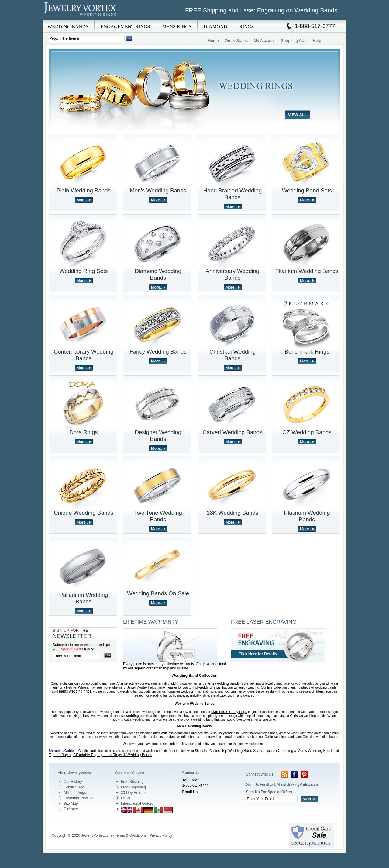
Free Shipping (132, 782)
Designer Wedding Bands (158, 436)
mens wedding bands (222, 683)
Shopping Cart (294, 41)
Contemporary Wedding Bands (84, 355)
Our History (73, 782)
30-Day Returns (134, 793)
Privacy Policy (161, 835)
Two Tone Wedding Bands (158, 516)
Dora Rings (83, 432)
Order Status (236, 41)
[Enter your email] (77, 656)
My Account (264, 41)
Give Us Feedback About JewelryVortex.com (282, 785)
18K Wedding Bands (232, 513)
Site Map (71, 804)
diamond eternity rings (229, 712)
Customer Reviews (79, 798)
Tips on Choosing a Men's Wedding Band (298, 751)
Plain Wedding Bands (84, 190)
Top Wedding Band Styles (242, 751)
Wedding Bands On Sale (158, 593)
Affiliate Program (77, 793)
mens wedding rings (75, 691)
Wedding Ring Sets (83, 271)
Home (213, 41)
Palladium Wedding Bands (84, 598)
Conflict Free (74, 787)
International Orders (137, 804)
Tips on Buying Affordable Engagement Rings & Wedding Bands (100, 755)
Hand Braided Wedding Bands (233, 194)
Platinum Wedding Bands (307, 516)
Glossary (71, 809)
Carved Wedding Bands (233, 432)
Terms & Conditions (131, 835)
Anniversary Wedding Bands (233, 274)
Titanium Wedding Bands (307, 271)
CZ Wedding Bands (307, 432)
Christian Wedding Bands (232, 355)
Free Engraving (133, 787)
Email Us (190, 792)
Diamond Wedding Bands (158, 274)
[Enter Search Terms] (87, 39)
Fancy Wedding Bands (158, 352)
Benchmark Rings (307, 352)
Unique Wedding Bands (84, 513)
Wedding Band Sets (307, 190)
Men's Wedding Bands (158, 190)
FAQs (126, 798)
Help (317, 41)
